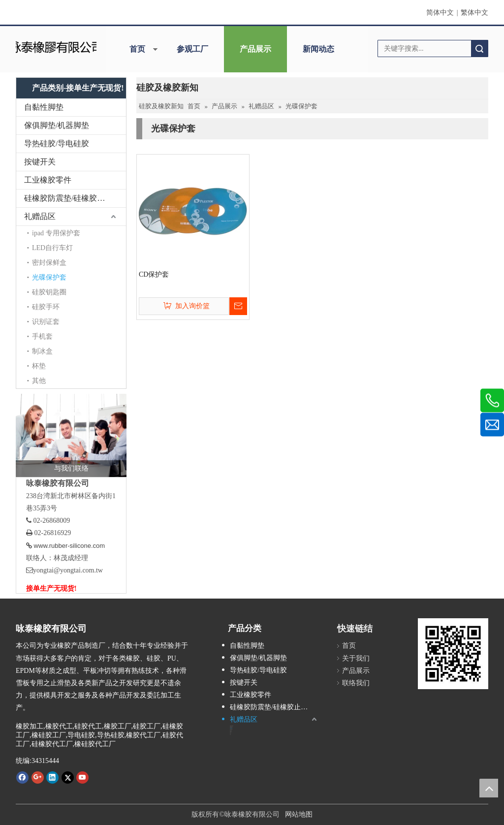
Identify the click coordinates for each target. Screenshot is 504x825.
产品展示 (255, 49)
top (489, 788)
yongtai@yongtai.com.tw (68, 570)
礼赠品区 (40, 216)
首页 (137, 49)
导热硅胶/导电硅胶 (57, 143)
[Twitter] (68, 777)
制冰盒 (42, 351)
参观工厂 (192, 49)
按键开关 (40, 162)
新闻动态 (318, 49)
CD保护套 (154, 274)
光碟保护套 (49, 277)
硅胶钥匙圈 (49, 292)
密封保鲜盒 (49, 263)
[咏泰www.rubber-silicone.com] (453, 653)
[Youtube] (82, 777)
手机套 (42, 336)
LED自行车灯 (52, 248)
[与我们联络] (71, 435)
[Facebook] (22, 777)
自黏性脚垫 (44, 107)
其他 (39, 381)
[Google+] (38, 777)
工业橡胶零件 (48, 180)
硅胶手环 (46, 307)
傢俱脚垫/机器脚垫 (57, 125)
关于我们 (356, 658)
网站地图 (299, 814)
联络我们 (356, 683)
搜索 (479, 48)
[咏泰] (56, 46)
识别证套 (46, 322)
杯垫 (39, 366)
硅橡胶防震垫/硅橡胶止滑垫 (72, 198)
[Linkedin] (52, 777)
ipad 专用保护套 (56, 233)
